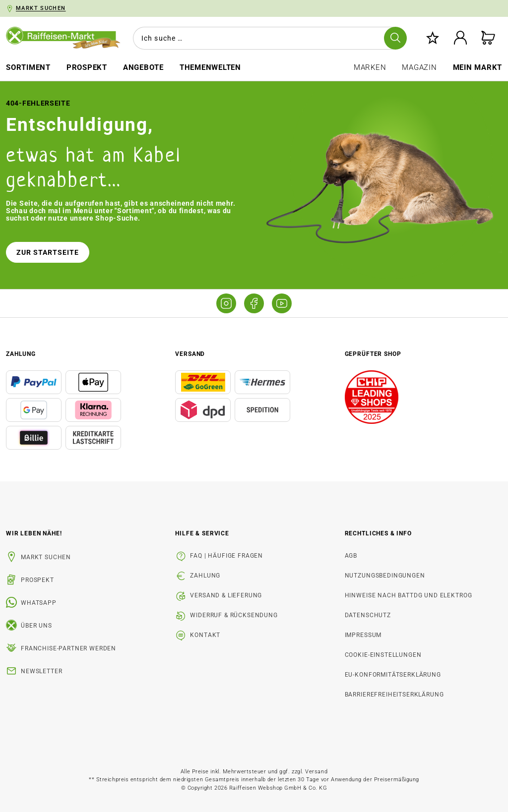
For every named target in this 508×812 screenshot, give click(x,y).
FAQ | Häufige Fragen (226, 556)
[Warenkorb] (488, 38)
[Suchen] (395, 38)
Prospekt (37, 580)
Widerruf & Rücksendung (234, 615)
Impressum (363, 635)
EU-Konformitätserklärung (393, 675)
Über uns (36, 626)
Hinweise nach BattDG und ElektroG (409, 595)
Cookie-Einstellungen (383, 655)
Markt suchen (46, 557)
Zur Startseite (48, 252)
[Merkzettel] (433, 38)
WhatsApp (39, 603)
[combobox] (268, 38)
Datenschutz (368, 615)
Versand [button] (190, 354)
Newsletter (41, 671)
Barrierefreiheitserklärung (394, 695)
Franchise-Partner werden (68, 648)
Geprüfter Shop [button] (373, 354)
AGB (351, 556)
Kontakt (205, 635)
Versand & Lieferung (226, 595)
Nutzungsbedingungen (385, 576)
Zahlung (205, 576)
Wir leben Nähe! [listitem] (34, 533)
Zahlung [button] (21, 354)
